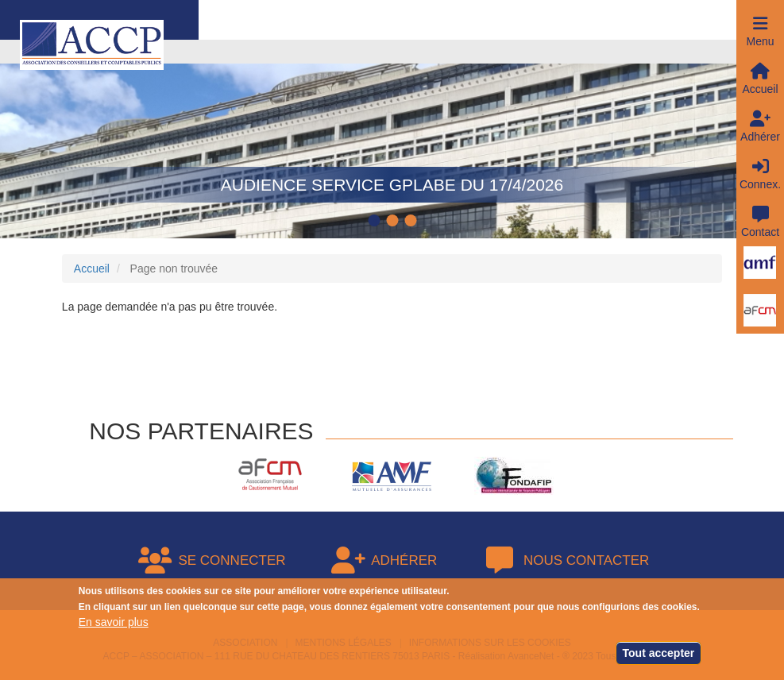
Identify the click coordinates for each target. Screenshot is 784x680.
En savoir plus (114, 624)
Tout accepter (659, 655)
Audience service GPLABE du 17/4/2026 (392, 185)
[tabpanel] (392, 139)
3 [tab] (412, 222)
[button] (760, 24)
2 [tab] (394, 222)
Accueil (92, 269)
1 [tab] (376, 222)
